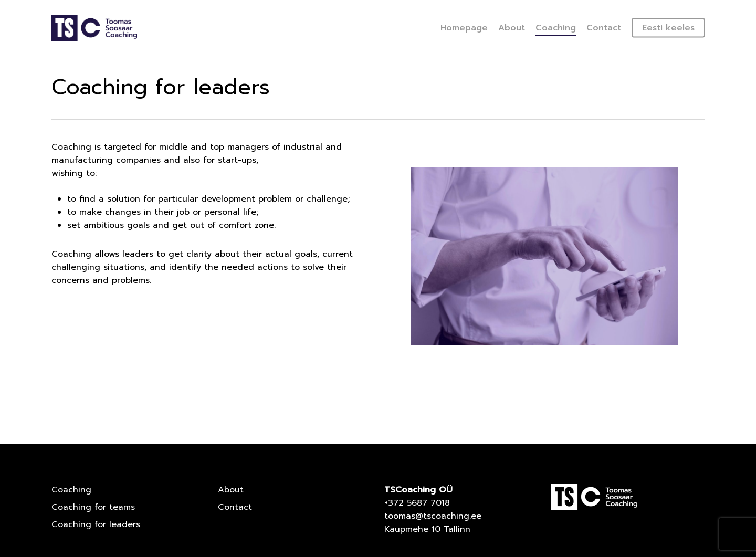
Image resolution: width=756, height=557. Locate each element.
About (231, 490)
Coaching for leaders (96, 524)
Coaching (71, 490)
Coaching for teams (93, 507)
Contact (235, 507)
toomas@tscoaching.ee (433, 516)
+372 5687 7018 (417, 503)
